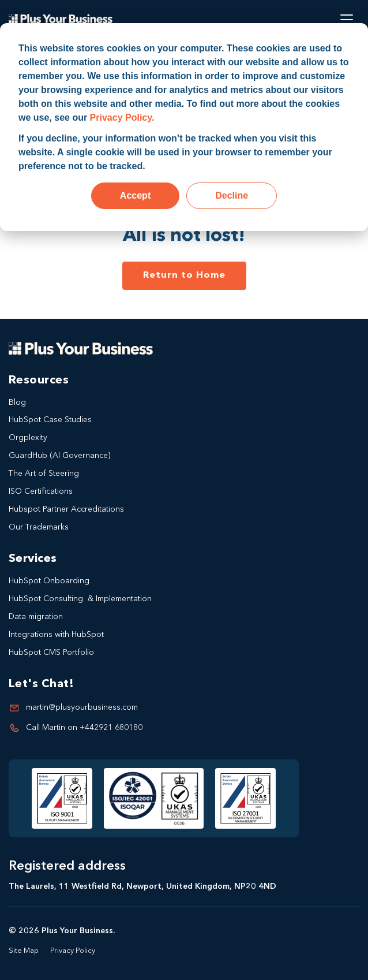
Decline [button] (232, 195)
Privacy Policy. (122, 118)
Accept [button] (135, 195)
